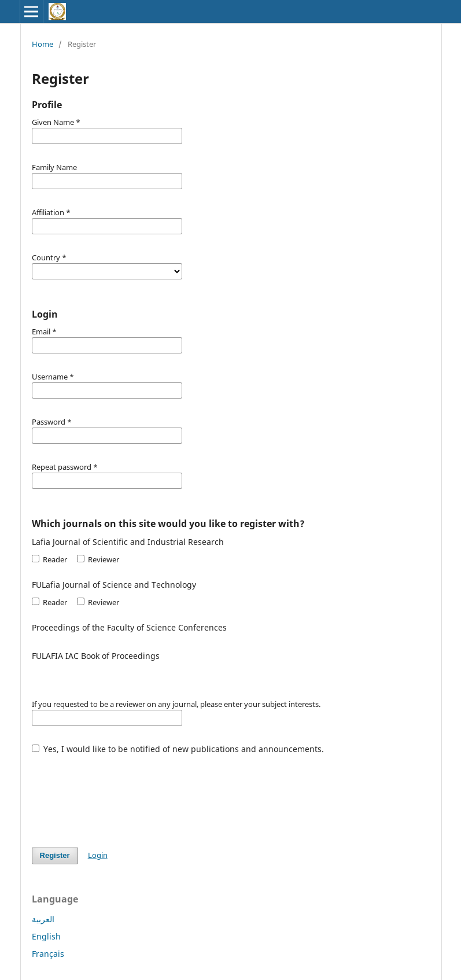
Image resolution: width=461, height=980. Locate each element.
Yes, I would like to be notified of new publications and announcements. (178, 749)
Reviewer (98, 559)
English (46, 936)
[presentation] (120, 795)
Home (43, 44)
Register (55, 855)
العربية (43, 919)
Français (48, 954)
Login (98, 855)
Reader (49, 559)
